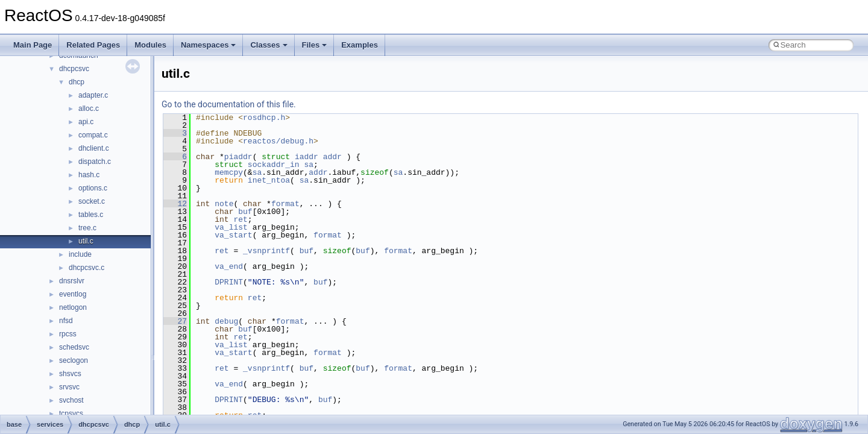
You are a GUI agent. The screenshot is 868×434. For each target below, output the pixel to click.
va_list (231, 227)
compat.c (93, 135)
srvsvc (69, 387)
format (285, 204)
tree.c (87, 228)
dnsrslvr (72, 281)
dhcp (77, 82)
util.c (86, 241)
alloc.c (89, 108)
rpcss (68, 334)
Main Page (33, 45)
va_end (229, 266)
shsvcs (70, 374)
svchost (71, 400)
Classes (269, 45)
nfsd (66, 321)
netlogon (73, 307)
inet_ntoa (269, 180)
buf (245, 212)
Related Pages (93, 45)
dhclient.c (94, 148)
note (224, 204)
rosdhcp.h (264, 118)
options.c (93, 188)
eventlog (73, 294)
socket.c (92, 201)
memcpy (229, 172)
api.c (86, 122)
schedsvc (74, 347)
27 (175, 321)
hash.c (89, 175)
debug (226, 321)
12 (175, 204)
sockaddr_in (274, 165)
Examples (360, 45)
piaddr (238, 157)
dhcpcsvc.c (86, 268)
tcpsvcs (71, 414)
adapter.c (93, 95)
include (80, 254)
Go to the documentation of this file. (229, 104)
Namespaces (209, 45)
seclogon (74, 360)
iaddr (307, 157)
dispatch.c (95, 162)
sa (309, 165)
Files (315, 45)
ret (240, 219)
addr (332, 157)
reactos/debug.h (278, 141)
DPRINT (229, 282)
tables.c (91, 215)
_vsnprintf (266, 251)
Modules (150, 45)
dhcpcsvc (74, 69)
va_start (233, 235)
